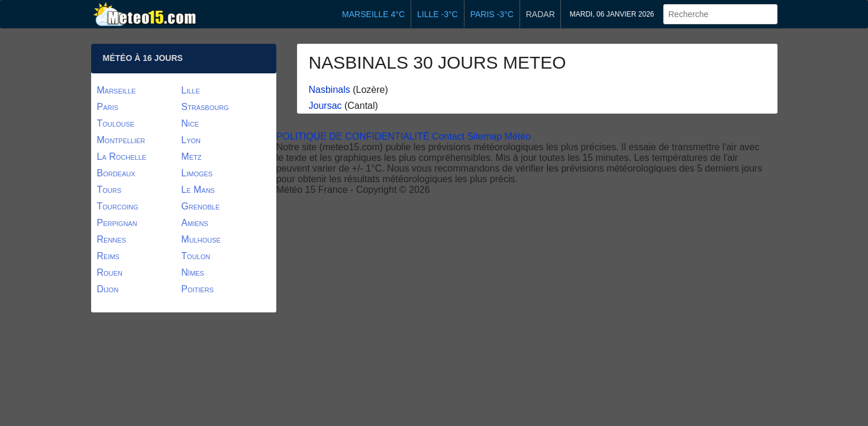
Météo (518, 136)
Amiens (195, 223)
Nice (190, 123)
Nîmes (192, 272)
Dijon (108, 289)
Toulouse (116, 123)
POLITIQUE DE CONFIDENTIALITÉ (353, 136)
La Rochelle (122, 156)
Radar (541, 14)
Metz (191, 156)
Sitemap (484, 136)
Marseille (117, 90)
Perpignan (117, 223)
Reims (108, 256)
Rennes (112, 239)
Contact (448, 136)
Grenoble (200, 206)
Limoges (197, 173)
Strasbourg (205, 107)
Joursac (325, 106)
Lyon (191, 140)
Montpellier (121, 140)
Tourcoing (118, 206)
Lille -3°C (438, 14)
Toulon (196, 256)
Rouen (110, 272)
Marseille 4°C (373, 14)
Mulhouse (201, 239)
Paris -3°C (492, 14)
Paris (108, 107)
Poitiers (197, 289)
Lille (191, 90)
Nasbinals (330, 90)
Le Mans (198, 190)
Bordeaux (116, 173)
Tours (109, 190)
